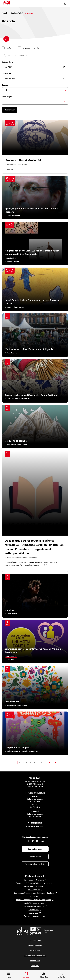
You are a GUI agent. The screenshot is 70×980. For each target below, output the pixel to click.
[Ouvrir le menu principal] (9, 975)
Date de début (8, 62)
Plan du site (35, 961)
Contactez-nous (65, 3)
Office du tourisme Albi (34, 886)
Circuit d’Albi (34, 910)
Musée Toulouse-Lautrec (34, 903)
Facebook (32, 841)
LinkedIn (43, 841)
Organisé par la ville (31, 48)
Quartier (5, 85)
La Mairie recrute (32, 826)
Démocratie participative (34, 880)
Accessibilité (35, 950)
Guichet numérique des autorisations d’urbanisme (34, 893)
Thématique (7, 97)
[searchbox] (5, 102)
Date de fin (6, 73)
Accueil (4, 13)
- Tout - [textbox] (8, 90)
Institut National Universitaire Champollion (34, 900)
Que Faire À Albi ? (17, 13)
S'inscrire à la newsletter (35, 864)
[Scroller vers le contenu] (6, 39)
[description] (35, 55)
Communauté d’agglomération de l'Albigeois (34, 883)
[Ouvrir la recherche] (61, 975)
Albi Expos (34, 913)
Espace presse (35, 857)
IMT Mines (34, 896)
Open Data (35, 966)
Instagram (38, 841)
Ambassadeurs (34, 890)
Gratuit (9, 48)
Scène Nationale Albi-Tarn (34, 906)
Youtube (27, 841)
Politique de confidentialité (35, 956)
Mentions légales (35, 945)
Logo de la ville (35, 940)
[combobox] (35, 90)
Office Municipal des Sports (34, 916)
